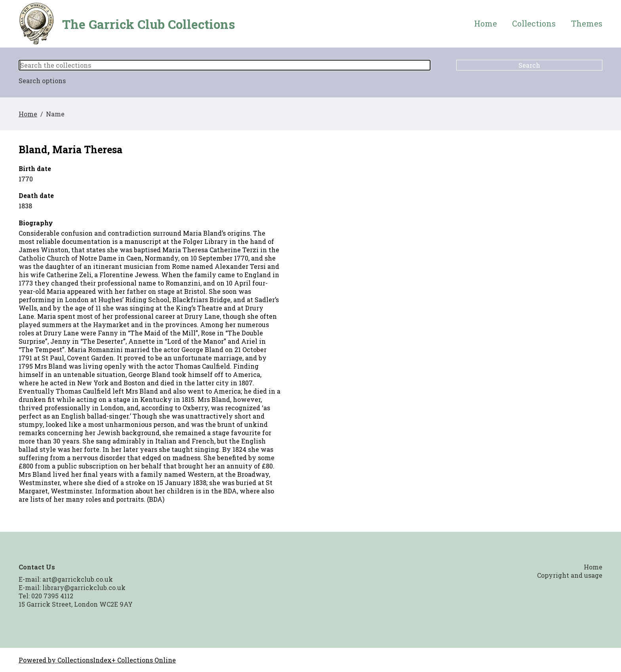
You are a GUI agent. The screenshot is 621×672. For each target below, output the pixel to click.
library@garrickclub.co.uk (84, 587)
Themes (587, 24)
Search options (42, 81)
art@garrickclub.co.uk (78, 579)
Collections (534, 24)
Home (486, 24)
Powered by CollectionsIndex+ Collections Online (97, 660)
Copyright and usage (570, 575)
